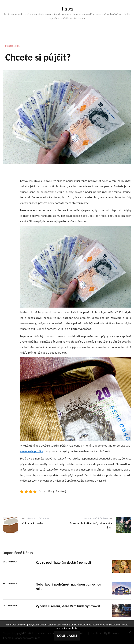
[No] (130, 632)
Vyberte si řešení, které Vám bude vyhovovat (68, 606)
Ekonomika (12, 46)
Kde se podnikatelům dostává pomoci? (64, 562)
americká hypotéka (31, 451)
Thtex (67, 9)
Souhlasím (67, 636)
